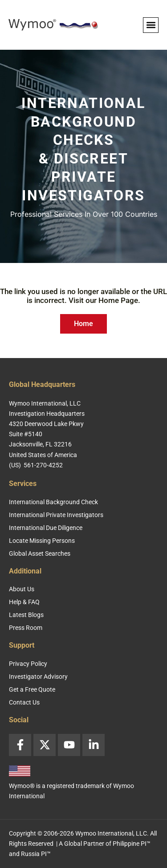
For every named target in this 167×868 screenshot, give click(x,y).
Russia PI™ (36, 854)
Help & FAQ (24, 602)
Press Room (26, 628)
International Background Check (53, 502)
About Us (22, 589)
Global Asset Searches (40, 553)
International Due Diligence (46, 528)
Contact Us (24, 702)
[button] (151, 25)
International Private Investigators (56, 515)
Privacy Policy (28, 664)
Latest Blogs (26, 615)
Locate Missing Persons (42, 541)
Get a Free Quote (32, 689)
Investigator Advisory (38, 677)
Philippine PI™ (132, 844)
